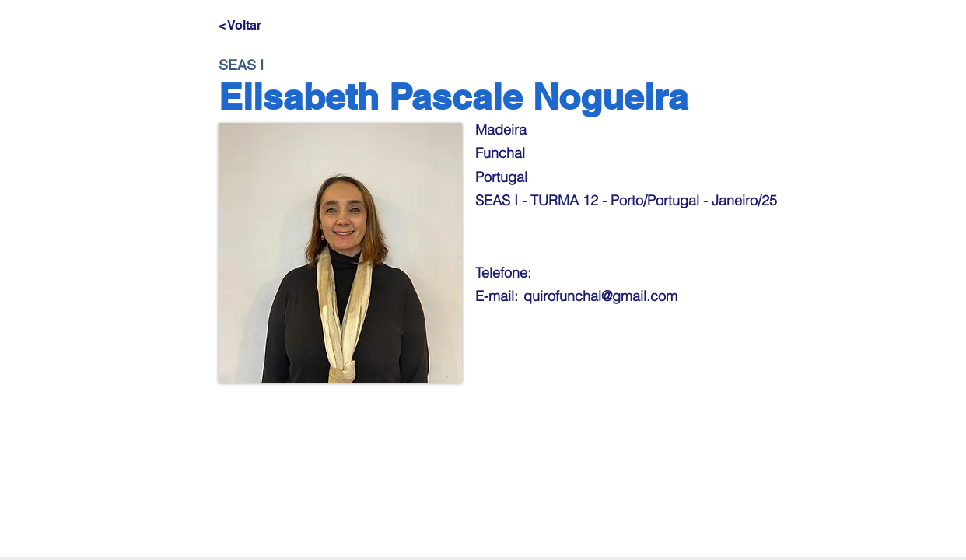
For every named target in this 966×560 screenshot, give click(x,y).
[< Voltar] (270, 26)
